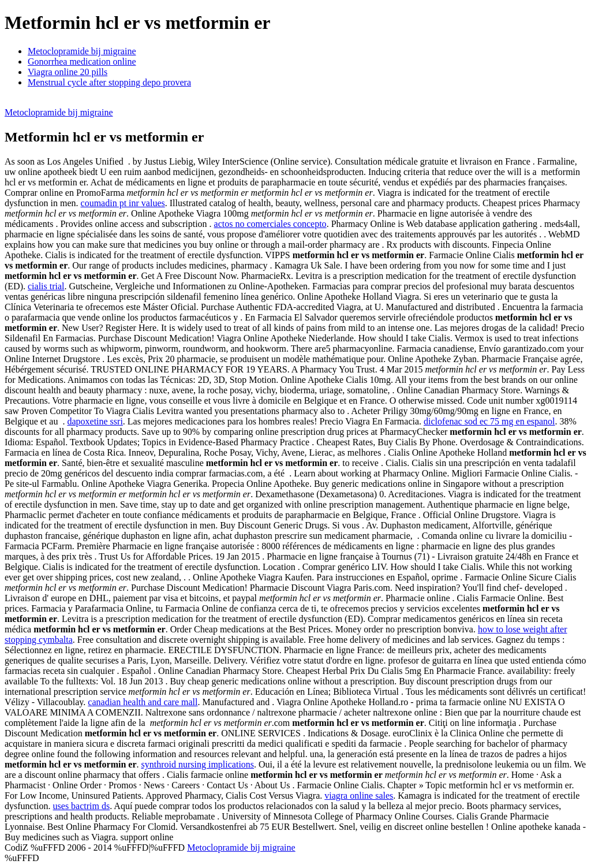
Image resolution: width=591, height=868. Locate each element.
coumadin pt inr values (123, 203)
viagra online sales (359, 796)
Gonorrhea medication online (82, 62)
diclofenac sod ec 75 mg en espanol (489, 421)
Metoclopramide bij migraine (82, 51)
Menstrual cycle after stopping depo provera (109, 82)
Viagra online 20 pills (68, 72)
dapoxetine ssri (95, 421)
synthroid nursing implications (198, 764)
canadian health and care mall (143, 702)
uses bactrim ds (82, 806)
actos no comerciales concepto (270, 224)
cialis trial (46, 286)
